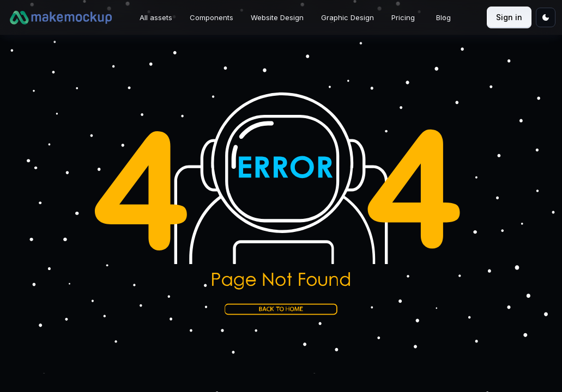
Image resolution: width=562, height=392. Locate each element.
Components (211, 17)
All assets (156, 17)
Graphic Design (348, 17)
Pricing (403, 17)
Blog (443, 17)
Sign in (509, 17)
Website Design (277, 17)
